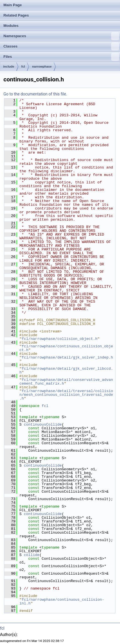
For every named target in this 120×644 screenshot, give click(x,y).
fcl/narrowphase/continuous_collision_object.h (66, 348)
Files (61, 57)
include (9, 66)
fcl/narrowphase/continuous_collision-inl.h (62, 601)
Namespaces (61, 36)
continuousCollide (43, 424)
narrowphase (42, 66)
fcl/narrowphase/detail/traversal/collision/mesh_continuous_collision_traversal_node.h (66, 395)
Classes (61, 46)
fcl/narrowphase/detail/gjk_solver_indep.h (67, 357)
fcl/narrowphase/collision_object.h (60, 339)
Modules (11, 26)
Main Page (13, 5)
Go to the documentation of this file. (35, 94)
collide (32, 555)
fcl (23, 66)
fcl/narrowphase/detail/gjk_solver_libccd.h (66, 370)
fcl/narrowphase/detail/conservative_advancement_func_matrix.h (66, 382)
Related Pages (16, 15)
